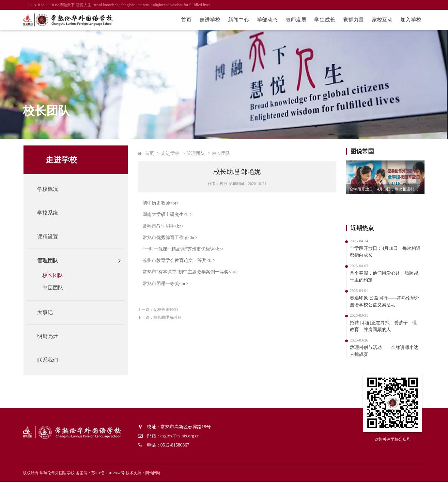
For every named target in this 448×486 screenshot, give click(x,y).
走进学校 (205, 20)
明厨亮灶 (53, 336)
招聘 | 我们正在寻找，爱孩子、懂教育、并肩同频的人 (379, 326)
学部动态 (262, 20)
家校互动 (377, 20)
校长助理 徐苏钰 (172, 317)
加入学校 (406, 20)
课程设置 (53, 237)
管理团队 (53, 260)
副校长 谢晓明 (170, 310)
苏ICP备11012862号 (114, 477)
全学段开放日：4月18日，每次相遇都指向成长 (382, 189)
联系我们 (53, 360)
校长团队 (58, 275)
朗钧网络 (159, 477)
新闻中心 (233, 20)
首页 (181, 20)
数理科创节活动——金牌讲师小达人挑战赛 (379, 351)
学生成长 (319, 20)
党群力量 (348, 20)
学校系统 (53, 213)
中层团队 (58, 288)
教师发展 (291, 20)
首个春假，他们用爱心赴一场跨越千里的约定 (379, 277)
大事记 (50, 312)
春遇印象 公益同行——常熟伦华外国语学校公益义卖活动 (380, 301)
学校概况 (53, 189)
